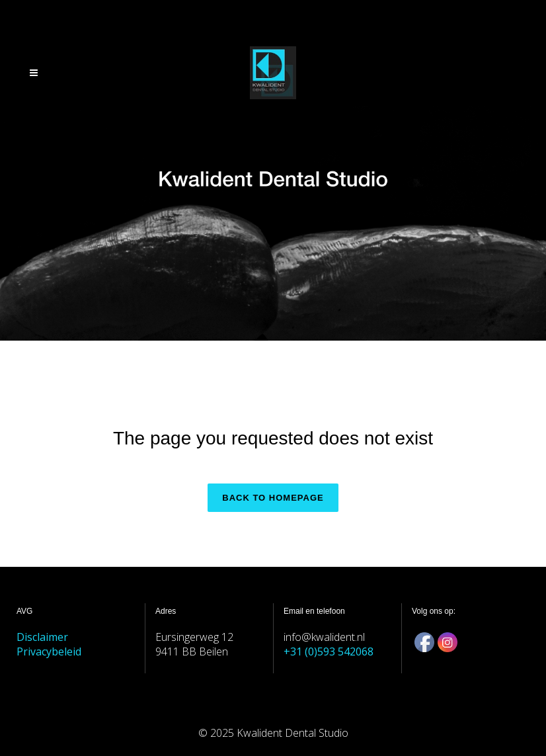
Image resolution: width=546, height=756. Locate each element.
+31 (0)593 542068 (329, 651)
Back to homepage (273, 498)
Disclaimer (42, 637)
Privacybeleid (49, 651)
